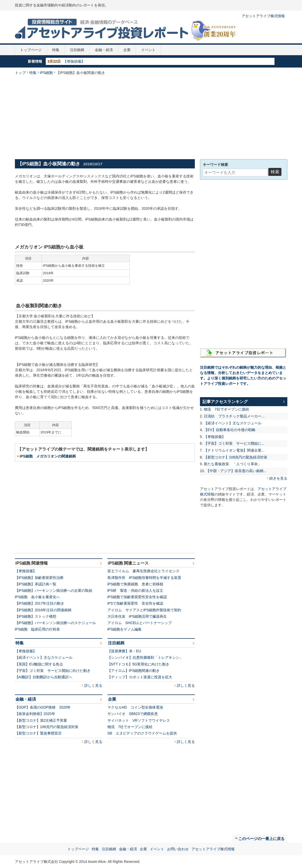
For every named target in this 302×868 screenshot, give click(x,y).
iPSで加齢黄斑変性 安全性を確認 (135, 603)
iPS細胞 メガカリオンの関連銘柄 (48, 456)
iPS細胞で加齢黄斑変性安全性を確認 (137, 597)
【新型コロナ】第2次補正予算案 (41, 720)
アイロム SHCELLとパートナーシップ (140, 623)
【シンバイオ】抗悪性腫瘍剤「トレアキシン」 (145, 657)
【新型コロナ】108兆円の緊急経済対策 (47, 727)
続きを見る (278, 478)
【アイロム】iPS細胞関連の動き (134, 671)
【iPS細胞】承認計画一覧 (36, 584)
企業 (127, 50)
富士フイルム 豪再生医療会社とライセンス (143, 571)
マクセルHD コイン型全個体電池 (135, 707)
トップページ (31, 50)
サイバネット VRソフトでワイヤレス (139, 720)
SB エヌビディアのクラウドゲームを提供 (142, 733)
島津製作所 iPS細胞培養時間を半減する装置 (144, 578)
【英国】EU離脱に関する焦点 (39, 664)
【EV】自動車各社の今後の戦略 (230, 430)
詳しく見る (93, 685)
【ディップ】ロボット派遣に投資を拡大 (140, 677)
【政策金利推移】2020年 (35, 714)
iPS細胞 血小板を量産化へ (38, 597)
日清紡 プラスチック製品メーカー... (234, 416)
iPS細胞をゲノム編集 (125, 629)
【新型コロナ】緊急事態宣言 (38, 733)
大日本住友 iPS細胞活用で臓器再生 (137, 616)
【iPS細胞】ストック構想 (36, 616)
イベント (148, 50)
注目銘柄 (77, 50)
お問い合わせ (178, 849)
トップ (20, 73)
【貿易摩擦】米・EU (124, 651)
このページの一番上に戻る (261, 839)
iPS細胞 (47, 73)
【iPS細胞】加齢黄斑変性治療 (39, 578)
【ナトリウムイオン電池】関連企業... (234, 450)
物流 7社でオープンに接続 (130, 727)
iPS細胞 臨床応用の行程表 (38, 629)
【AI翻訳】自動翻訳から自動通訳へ (44, 677)
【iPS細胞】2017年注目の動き (40, 603)
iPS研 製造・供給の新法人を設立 (135, 590)
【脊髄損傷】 (74, 61)
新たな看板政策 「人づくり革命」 (233, 464)
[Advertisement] (151, 117)
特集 (56, 50)
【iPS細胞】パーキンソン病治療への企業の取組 (54, 590)
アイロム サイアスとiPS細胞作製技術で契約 (144, 610)
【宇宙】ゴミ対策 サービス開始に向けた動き (53, 671)
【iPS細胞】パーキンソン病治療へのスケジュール (56, 623)
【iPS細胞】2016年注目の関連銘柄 (43, 610)
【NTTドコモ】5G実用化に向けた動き (139, 664)
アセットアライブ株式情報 (263, 16)
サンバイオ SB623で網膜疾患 (133, 714)
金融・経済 (104, 50)
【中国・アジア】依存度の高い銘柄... (236, 471)
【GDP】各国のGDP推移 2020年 (43, 707)
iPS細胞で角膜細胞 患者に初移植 (135, 584)
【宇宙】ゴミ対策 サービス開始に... (234, 443)
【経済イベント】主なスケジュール (44, 657)
